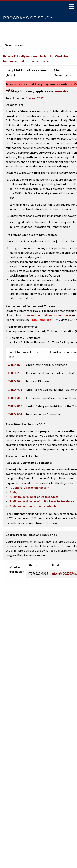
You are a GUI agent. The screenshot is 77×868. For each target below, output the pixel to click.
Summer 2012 (35, 98)
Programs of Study (28, 18)
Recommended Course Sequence (26, 61)
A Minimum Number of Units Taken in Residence (42, 501)
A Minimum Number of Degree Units (34, 497)
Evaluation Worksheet (55, 56)
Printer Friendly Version (20, 56)
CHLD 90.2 (15, 398)
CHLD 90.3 (15, 406)
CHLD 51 (14, 373)
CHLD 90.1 (15, 390)
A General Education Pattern (29, 487)
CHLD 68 (14, 381)
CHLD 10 (14, 365)
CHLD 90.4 (15, 414)
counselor (61, 91)
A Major (15, 492)
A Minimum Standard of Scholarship (34, 506)
